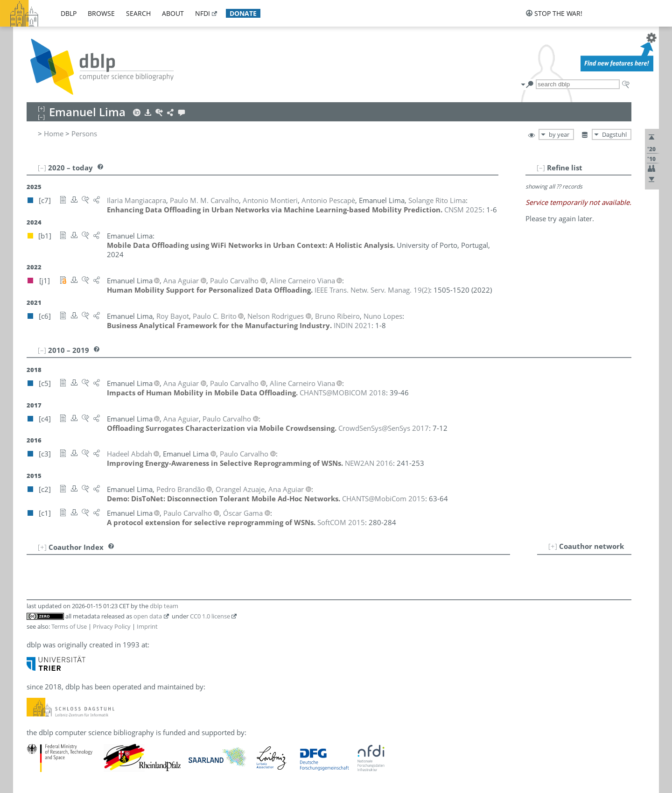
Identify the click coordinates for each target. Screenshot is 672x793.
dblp (69, 13)
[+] (553, 546)
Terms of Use (69, 626)
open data (148, 616)
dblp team (164, 606)
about (173, 13)
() (372, 290)
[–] (541, 168)
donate (243, 13)
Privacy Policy (112, 626)
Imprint (147, 626)
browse (101, 13)
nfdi (203, 13)
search (138, 13)
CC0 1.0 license (210, 616)
